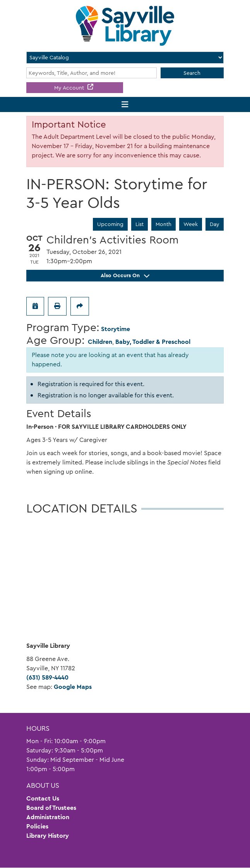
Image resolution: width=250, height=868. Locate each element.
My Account (70, 88)
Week (191, 224)
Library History (48, 836)
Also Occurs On (125, 275)
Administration (48, 817)
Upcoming (110, 224)
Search (192, 73)
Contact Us (43, 798)
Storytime (116, 329)
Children (100, 342)
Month (164, 224)
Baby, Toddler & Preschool (153, 342)
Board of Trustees (51, 808)
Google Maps (73, 687)
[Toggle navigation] (125, 104)
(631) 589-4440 (47, 677)
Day (215, 224)
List (140, 224)
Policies (37, 826)
